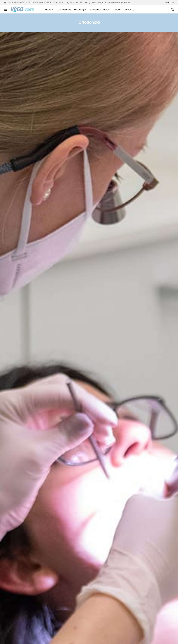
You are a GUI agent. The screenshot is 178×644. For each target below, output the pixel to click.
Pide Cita (170, 3)
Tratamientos (64, 9)
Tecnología (80, 9)
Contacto (129, 9)
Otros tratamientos (99, 9)
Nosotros (49, 9)
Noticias (117, 9)
